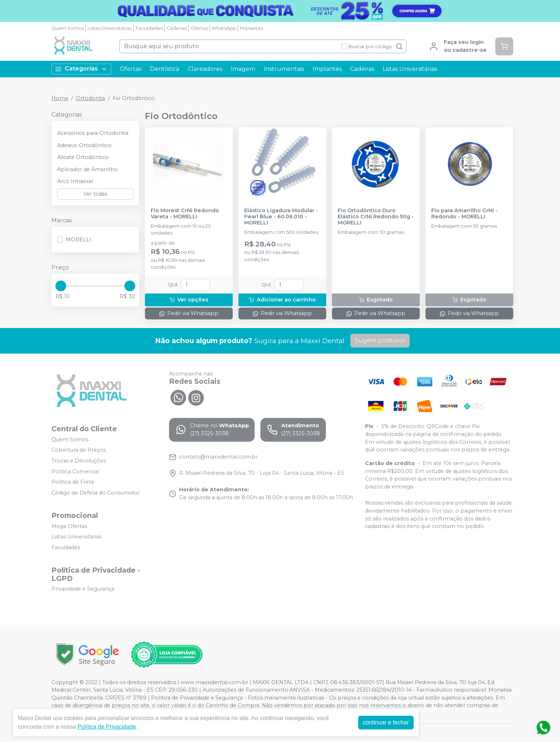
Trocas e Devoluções (79, 461)
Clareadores (205, 69)
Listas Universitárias (110, 28)
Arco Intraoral (75, 181)
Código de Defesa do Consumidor (95, 493)
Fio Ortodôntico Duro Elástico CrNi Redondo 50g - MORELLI (376, 217)
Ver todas (95, 194)
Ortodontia (90, 98)
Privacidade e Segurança (83, 589)
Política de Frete (73, 482)
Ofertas (199, 28)
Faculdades (149, 28)
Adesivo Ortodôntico (84, 145)
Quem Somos (68, 28)
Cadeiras (177, 28)
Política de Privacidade (107, 727)
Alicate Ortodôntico (83, 157)
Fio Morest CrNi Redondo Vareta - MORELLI (185, 214)
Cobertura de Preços (79, 450)
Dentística (165, 69)
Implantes (251, 28)
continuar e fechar (386, 722)
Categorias (81, 69)
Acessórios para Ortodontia (93, 133)
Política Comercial (75, 472)
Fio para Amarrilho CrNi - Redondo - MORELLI (464, 214)
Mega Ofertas (69, 526)
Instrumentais (284, 69)
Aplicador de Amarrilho (87, 169)
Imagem (243, 69)
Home (60, 98)
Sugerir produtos (380, 340)
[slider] (61, 286)
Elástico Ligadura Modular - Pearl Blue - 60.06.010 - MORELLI (281, 217)
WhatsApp (224, 28)
